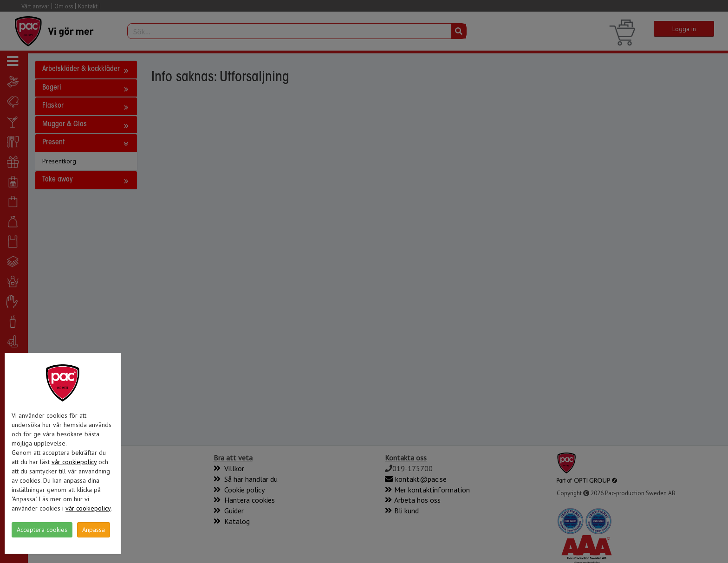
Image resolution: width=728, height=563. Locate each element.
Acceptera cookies (42, 530)
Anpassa (94, 530)
